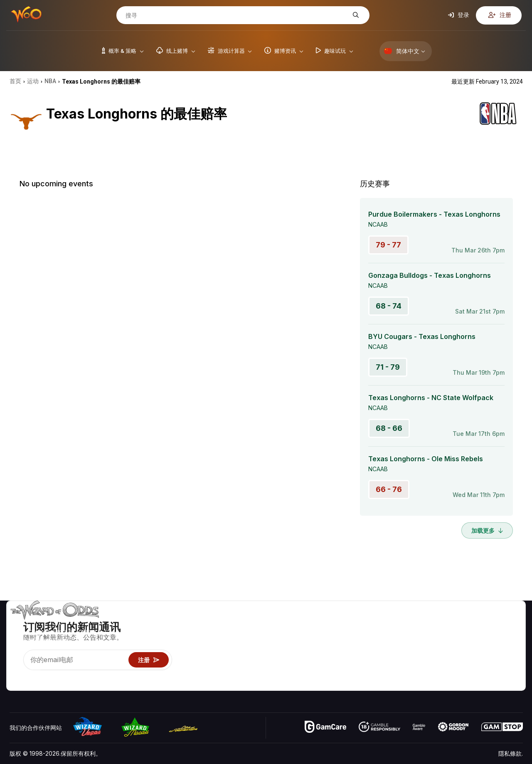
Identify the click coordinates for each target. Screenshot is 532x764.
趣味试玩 (413, 660)
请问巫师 (413, 684)
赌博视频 (511, 624)
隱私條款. (511, 753)
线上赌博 (413, 672)
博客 (505, 636)
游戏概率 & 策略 (422, 624)
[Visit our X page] (35, 674)
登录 (459, 15)
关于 (470, 624)
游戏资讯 (413, 648)
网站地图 (511, 648)
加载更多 (487, 530)
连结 (470, 648)
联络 (470, 636)
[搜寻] (236, 15)
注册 (500, 15)
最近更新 (475, 660)
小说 (505, 660)
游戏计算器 (416, 636)
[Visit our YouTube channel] (17, 674)
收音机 (473, 672)
